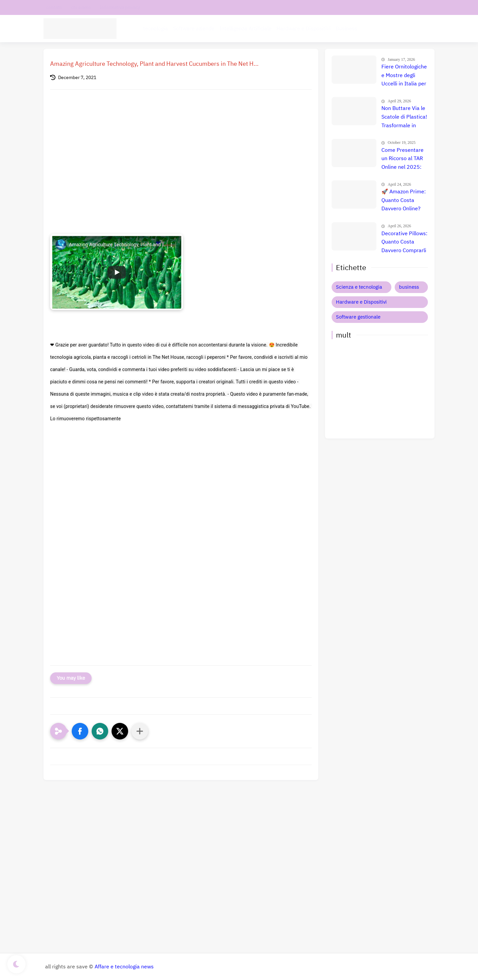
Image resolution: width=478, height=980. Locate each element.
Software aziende (194, 29)
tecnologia (156, 29)
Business (346, 29)
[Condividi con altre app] (140, 731)
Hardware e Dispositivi (304, 29)
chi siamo (81, 7)
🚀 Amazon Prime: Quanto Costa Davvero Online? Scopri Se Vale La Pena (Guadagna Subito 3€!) (404, 201)
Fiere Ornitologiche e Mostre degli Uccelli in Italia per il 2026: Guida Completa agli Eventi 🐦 (404, 76)
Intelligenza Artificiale (245, 29)
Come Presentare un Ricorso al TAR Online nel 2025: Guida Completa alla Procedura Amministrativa (402, 159)
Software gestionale (358, 317)
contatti (54, 7)
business (409, 287)
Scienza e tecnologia (359, 287)
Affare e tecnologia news (124, 967)
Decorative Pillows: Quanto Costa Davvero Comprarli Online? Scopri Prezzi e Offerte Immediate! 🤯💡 (404, 243)
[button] (80, 731)
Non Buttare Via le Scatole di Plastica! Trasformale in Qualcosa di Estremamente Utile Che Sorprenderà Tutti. (404, 117)
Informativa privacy (120, 7)
